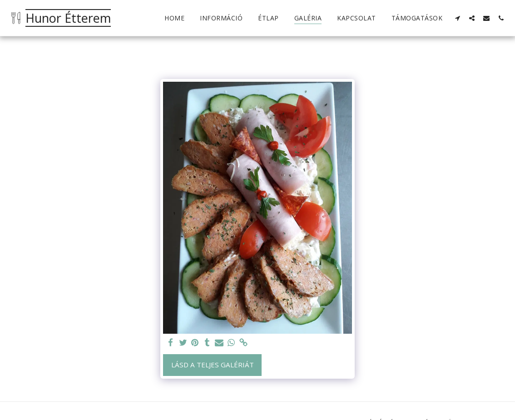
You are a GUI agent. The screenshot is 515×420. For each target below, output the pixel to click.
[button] (457, 18)
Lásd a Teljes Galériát (213, 365)
